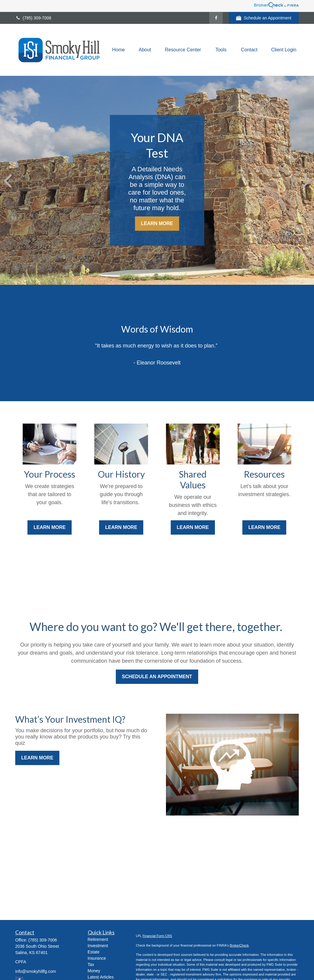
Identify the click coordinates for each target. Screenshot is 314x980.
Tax (91, 964)
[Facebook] (216, 18)
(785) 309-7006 (33, 18)
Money (94, 971)
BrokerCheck (239, 945)
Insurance (97, 958)
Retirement (98, 939)
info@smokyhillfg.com (36, 971)
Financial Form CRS (157, 936)
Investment (98, 946)
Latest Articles (101, 977)
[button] (119, 50)
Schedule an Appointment (264, 18)
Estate (94, 952)
